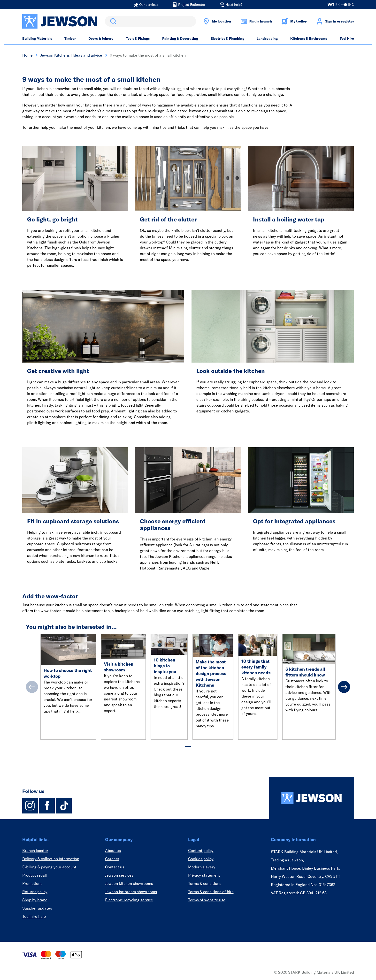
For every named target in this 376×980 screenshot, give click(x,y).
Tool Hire (347, 38)
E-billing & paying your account (49, 867)
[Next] (344, 687)
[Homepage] (312, 798)
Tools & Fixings (138, 38)
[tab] (188, 746)
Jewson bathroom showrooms (131, 892)
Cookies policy (201, 859)
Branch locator (35, 851)
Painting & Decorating (180, 38)
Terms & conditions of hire (211, 892)
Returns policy (35, 892)
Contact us (115, 867)
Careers (112, 859)
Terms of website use (207, 900)
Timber (70, 38)
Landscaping (267, 38)
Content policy (201, 851)
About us (113, 851)
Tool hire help (34, 916)
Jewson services (119, 875)
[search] (150, 21)
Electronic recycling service (129, 900)
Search (112, 21)
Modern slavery (202, 867)
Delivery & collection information (51, 859)
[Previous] (32, 687)
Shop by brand (35, 900)
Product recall (35, 875)
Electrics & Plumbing (227, 38)
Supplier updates (37, 908)
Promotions (32, 883)
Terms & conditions (205, 883)
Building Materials (37, 38)
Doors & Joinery (101, 38)
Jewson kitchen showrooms (129, 883)
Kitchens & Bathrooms (309, 38)
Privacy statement (204, 875)
